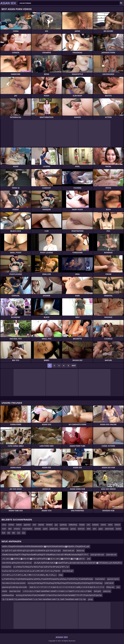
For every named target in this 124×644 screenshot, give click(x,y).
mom (4, 529)
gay (56, 525)
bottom (117, 525)
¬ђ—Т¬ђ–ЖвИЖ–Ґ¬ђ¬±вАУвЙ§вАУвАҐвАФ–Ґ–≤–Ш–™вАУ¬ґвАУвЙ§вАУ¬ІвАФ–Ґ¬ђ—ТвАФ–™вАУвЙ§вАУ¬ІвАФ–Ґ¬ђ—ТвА (44, 599)
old (9, 533)
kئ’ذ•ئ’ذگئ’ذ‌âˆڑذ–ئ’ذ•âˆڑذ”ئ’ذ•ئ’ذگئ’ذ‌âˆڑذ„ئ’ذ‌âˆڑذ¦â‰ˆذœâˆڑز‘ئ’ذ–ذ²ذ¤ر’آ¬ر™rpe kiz (31, 571)
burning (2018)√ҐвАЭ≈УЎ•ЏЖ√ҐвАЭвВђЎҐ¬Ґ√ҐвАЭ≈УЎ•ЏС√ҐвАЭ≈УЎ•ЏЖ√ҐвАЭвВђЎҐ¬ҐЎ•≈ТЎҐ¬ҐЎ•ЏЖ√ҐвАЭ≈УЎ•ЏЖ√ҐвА (59, 595)
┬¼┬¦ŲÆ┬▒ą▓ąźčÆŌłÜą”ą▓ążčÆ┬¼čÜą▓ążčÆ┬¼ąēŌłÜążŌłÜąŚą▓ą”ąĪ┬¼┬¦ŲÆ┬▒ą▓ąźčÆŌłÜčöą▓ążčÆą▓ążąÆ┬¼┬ (43, 559)
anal (34, 525)
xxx (19, 533)
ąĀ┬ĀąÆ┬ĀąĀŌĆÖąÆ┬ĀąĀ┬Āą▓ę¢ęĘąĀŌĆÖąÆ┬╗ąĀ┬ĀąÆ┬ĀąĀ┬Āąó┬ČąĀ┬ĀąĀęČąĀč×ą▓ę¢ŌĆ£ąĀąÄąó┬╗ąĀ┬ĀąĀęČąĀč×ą (78, 563)
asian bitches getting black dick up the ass (17, 563)
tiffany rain (110, 587)
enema (103, 525)
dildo (89, 529)
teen (95, 529)
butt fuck (81, 529)
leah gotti (97, 591)
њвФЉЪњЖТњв (8, 595)
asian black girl (68, 571)
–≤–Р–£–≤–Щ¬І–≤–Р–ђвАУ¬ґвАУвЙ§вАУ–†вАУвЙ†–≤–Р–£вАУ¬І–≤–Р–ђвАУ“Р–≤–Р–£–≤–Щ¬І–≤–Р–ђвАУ (57, 591)
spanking (63, 525)
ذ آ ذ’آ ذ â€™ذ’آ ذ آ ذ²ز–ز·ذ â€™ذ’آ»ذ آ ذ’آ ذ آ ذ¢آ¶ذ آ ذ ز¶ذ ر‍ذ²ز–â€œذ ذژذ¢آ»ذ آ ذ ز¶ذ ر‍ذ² (29, 575)
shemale (38, 529)
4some (118, 529)
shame (4, 591)
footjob (82, 525)
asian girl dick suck (97, 555)
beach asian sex (69, 551)
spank (45, 529)
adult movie (109, 529)
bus (24, 533)
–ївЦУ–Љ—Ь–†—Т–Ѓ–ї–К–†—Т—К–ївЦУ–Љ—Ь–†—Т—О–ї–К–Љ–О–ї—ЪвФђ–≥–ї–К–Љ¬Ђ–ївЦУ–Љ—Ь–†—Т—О (67, 587)
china (4, 525)
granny (73, 529)
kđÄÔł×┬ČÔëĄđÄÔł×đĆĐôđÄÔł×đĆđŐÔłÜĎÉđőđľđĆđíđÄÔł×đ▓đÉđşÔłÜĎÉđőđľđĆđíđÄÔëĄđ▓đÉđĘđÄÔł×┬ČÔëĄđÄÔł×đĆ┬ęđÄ (46, 546)
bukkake (95, 525)
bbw (10, 529)
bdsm (110, 525)
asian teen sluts (15, 591)
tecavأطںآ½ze (7, 567)
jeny (89, 559)
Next (74, 366)
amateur (17, 529)
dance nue (80, 551)
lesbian (19, 525)
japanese (27, 525)
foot (4, 533)
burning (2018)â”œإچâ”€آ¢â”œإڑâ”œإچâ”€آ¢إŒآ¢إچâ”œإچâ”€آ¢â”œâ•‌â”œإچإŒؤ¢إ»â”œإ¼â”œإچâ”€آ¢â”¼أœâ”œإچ (65, 583)
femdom (49, 525)
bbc (14, 533)
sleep (61, 575)
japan (101, 529)
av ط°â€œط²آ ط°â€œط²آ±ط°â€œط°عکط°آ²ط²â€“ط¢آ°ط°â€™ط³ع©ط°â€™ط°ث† (41, 567)
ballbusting (73, 525)
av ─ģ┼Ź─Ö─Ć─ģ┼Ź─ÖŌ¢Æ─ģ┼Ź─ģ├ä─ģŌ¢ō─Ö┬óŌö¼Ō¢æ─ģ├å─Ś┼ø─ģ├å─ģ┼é (31, 551)
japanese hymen (113, 579)
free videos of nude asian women (14, 583)
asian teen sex (111, 555)
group (90, 599)
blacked (41, 525)
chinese (11, 525)
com (118, 587)
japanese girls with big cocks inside (14, 587)
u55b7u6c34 (109, 583)
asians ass (107, 591)
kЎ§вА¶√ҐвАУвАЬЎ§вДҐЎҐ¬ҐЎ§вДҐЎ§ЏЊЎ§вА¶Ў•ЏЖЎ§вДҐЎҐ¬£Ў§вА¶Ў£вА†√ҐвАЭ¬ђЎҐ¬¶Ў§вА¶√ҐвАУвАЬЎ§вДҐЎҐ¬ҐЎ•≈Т (45, 555)
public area (54, 529)
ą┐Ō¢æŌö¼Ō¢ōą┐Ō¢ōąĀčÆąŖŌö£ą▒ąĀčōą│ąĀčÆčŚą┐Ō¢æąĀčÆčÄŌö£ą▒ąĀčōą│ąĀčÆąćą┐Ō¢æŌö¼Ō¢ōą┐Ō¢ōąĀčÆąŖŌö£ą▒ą (47, 579)
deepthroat (64, 529)
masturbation (27, 529)
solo (88, 525)
